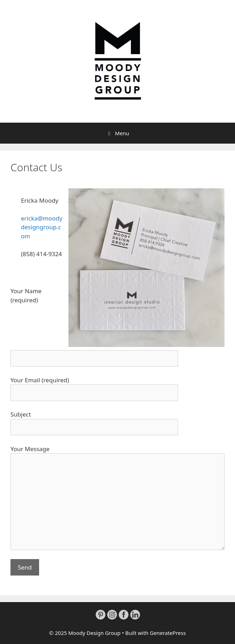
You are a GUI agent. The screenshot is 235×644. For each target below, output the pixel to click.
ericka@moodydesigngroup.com (42, 227)
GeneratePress (168, 633)
